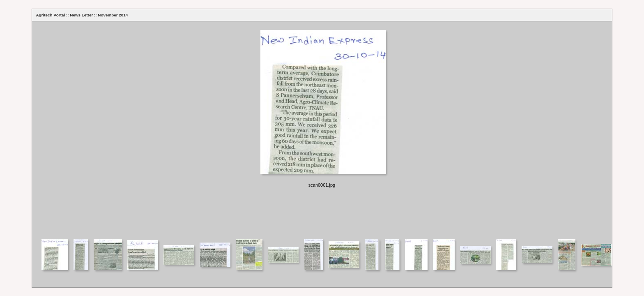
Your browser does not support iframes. (322, 130)
